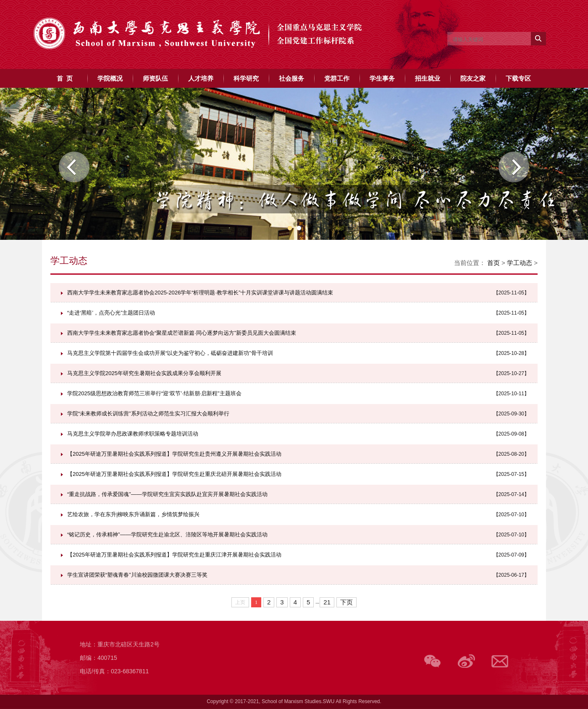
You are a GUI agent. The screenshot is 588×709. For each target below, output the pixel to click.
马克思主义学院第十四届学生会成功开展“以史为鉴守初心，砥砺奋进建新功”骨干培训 (170, 353)
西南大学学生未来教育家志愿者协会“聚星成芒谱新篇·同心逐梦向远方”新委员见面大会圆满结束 (182, 333)
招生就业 (428, 78)
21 (327, 602)
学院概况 (110, 78)
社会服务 (291, 78)
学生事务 (382, 78)
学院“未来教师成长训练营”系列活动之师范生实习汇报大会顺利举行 (148, 414)
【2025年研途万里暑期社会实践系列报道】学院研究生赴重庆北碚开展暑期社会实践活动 (174, 474)
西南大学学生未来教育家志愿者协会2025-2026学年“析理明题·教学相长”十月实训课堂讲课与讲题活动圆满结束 (200, 293)
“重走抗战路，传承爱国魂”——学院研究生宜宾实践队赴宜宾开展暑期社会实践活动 (167, 494)
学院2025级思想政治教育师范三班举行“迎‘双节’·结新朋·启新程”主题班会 (154, 393)
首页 (493, 263)
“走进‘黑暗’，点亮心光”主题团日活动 (111, 313)
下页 (346, 602)
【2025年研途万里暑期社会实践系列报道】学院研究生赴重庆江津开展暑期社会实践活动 (174, 555)
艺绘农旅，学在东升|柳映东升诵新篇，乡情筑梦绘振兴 (133, 514)
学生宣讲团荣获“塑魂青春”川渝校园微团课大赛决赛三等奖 (137, 575)
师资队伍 (155, 78)
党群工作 (337, 78)
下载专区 (518, 78)
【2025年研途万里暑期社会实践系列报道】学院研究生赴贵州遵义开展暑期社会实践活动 (174, 454)
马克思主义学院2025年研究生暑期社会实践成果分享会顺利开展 (144, 373)
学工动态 (520, 263)
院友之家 (473, 78)
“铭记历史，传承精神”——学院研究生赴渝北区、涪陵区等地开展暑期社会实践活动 (167, 534)
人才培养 (201, 78)
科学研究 (246, 78)
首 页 (65, 78)
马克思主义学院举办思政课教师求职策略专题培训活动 (133, 434)
